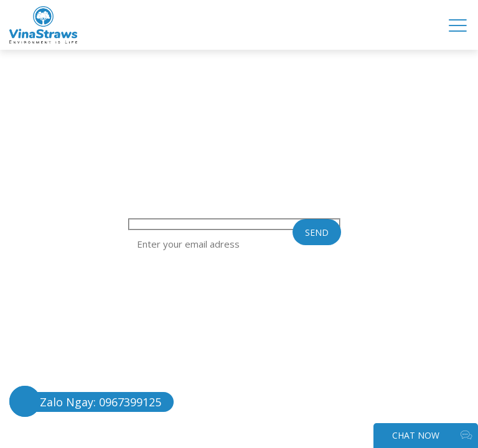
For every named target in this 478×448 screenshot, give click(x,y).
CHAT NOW (432, 436)
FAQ (21, 68)
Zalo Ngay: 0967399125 (101, 402)
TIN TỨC (111, 68)
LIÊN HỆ (100, 84)
